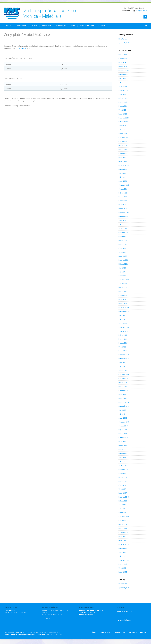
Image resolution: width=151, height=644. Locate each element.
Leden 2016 (123, 540)
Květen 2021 (123, 288)
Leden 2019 (123, 398)
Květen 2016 (123, 525)
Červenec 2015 (124, 560)
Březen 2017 (123, 485)
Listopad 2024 (123, 122)
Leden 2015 (123, 572)
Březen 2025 (123, 106)
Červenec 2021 (124, 280)
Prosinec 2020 (124, 307)
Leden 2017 (123, 493)
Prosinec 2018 (124, 402)
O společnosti (21, 26)
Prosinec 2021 (124, 260)
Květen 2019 (123, 382)
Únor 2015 (122, 568)
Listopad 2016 (123, 501)
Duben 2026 (123, 55)
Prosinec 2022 (124, 213)
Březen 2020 (123, 343)
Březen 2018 (123, 438)
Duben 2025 (123, 102)
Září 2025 (122, 82)
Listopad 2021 (123, 264)
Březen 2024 (123, 153)
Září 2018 (122, 414)
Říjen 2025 (122, 78)
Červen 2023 (123, 189)
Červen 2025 (123, 94)
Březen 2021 (123, 296)
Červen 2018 (123, 426)
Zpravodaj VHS (124, 43)
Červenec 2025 (124, 90)
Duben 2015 (123, 564)
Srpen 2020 (123, 323)
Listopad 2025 (123, 74)
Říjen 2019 (122, 363)
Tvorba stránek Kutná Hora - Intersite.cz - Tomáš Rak (24, 634)
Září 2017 (122, 461)
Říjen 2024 (122, 126)
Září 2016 (122, 509)
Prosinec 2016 (124, 497)
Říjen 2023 (122, 173)
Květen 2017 (123, 477)
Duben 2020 (123, 339)
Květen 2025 (123, 98)
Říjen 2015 (122, 552)
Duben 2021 (123, 292)
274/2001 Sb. (22, 48)
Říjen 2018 (122, 410)
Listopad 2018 (123, 406)
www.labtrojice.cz (124, 611)
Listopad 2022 (123, 217)
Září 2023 (122, 177)
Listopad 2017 (123, 454)
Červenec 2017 (124, 469)
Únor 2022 (122, 252)
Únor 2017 (122, 489)
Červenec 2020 (124, 327)
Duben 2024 (123, 149)
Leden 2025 (123, 114)
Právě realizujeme (87, 26)
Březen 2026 (123, 59)
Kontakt (102, 26)
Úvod (8, 26)
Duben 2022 (123, 244)
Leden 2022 (123, 256)
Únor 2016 (122, 536)
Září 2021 (122, 272)
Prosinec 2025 (124, 71)
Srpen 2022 (123, 228)
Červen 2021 (123, 284)
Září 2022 (122, 225)
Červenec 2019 (124, 375)
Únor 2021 (122, 300)
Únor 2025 (122, 110)
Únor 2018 (122, 442)
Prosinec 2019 (124, 355)
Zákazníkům (47, 26)
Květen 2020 (123, 335)
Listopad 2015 (123, 548)
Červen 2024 (123, 142)
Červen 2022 (123, 236)
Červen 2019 (123, 379)
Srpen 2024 (123, 134)
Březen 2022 (123, 248)
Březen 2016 (123, 533)
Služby (73, 26)
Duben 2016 (123, 529)
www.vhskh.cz (21, 632)
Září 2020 (122, 319)
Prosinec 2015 (124, 544)
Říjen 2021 (122, 268)
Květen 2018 (123, 430)
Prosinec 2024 (124, 118)
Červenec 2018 (124, 422)
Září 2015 (122, 556)
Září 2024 (122, 130)
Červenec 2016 (124, 517)
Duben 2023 (123, 197)
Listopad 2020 (123, 311)
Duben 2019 (123, 386)
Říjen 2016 (122, 505)
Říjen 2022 (122, 221)
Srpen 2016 (123, 513)
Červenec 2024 (124, 138)
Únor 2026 (122, 63)
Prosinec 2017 (124, 450)
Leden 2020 (123, 351)
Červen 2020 (123, 331)
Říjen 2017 (122, 457)
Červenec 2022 (124, 232)
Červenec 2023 (124, 185)
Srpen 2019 (123, 371)
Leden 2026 (123, 67)
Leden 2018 (123, 446)
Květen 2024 (123, 146)
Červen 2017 (123, 473)
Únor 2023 (122, 205)
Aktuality (34, 26)
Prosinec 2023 (124, 165)
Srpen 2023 (123, 181)
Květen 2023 (123, 193)
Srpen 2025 (123, 86)
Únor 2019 (122, 394)
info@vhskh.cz (140, 11)
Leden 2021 (123, 303)
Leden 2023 (123, 209)
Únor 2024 (122, 157)
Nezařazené (123, 39)
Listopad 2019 (123, 359)
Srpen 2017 (123, 465)
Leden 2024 (123, 161)
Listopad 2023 (123, 169)
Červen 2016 (123, 521)
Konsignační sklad (124, 620)
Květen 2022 (123, 240)
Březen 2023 (123, 201)
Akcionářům (61, 26)
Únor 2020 (122, 347)
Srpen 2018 (123, 418)
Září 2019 (122, 367)
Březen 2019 (123, 390)
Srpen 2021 (123, 276)
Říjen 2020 (122, 315)
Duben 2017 (123, 481)
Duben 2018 (123, 434)
